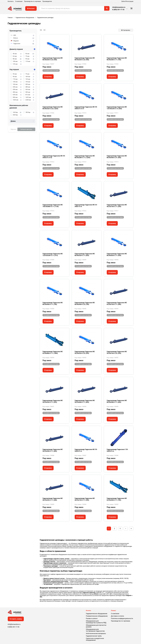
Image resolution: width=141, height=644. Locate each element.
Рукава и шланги (92, 618)
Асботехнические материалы (96, 633)
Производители (47, 1)
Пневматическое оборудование (97, 616)
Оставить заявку (16, 619)
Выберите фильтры (26, 129)
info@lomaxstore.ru (119, 7)
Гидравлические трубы (94, 636)
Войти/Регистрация (127, 1)
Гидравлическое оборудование (97, 614)
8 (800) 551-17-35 (118, 10)
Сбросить (13, 129)
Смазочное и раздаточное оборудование (95, 639)
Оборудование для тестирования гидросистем (95, 630)
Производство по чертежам (32, 1)
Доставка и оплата (117, 616)
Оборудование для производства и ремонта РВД (96, 622)
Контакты (11, 1)
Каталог (31, 8)
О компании (19, 1)
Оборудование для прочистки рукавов (96, 626)
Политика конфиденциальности (122, 618)
